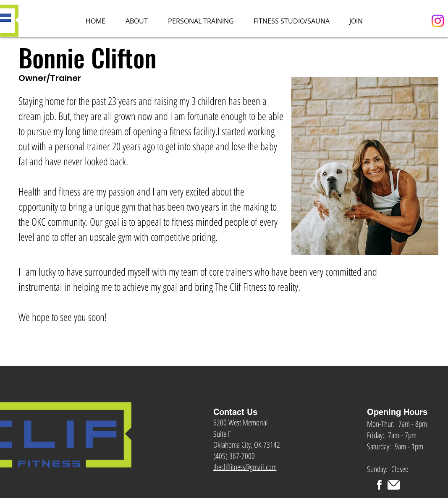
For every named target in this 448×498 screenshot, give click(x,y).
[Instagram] (438, 21)
